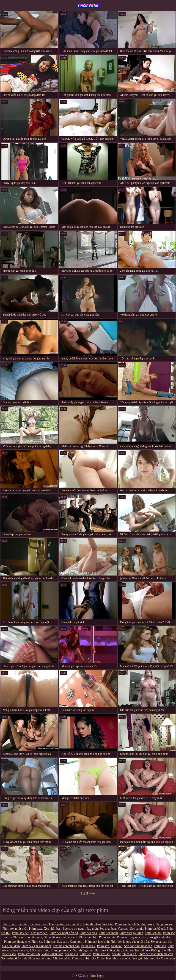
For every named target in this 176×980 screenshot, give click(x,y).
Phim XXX (130, 954)
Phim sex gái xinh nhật (36, 946)
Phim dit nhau (92, 924)
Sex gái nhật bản (143, 958)
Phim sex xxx (88, 933)
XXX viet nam (165, 958)
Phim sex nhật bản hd (64, 933)
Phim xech (9, 924)
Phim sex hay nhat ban (132, 937)
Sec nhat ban (108, 929)
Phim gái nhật (88, 937)
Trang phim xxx (59, 924)
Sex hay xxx (70, 937)
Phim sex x (88, 946)
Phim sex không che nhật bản (130, 942)
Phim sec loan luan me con (156, 954)
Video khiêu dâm (52, 954)
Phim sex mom (108, 933)
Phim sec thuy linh (127, 924)
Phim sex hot (153, 933)
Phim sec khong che (17, 942)
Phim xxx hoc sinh (97, 942)
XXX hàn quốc (39, 950)
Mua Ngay (97, 976)
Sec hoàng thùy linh (14, 958)
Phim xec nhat (121, 958)
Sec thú (76, 924)
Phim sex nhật (81, 958)
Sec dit (116, 954)
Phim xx (37, 942)
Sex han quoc (38, 924)
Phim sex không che (108, 950)
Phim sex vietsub (29, 954)
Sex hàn (108, 924)
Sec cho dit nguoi (74, 929)
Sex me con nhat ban (66, 946)
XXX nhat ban (102, 958)
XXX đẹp (88, 5)
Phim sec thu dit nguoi (28, 937)
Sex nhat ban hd (161, 942)
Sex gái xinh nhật (160, 937)
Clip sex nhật (62, 958)
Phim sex (103, 946)
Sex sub (62, 942)
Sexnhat (117, 946)
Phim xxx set (20, 933)
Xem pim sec (39, 933)
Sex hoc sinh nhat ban (138, 946)
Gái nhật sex (52, 937)
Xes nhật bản (53, 929)
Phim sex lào (102, 954)
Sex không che (83, 950)
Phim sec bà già (155, 929)
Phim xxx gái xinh (131, 933)
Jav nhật (92, 929)
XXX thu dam (11, 946)
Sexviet (23, 924)
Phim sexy (148, 924)
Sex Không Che (155, 950)
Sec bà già (71, 954)
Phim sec (50, 942)
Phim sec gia (107, 937)
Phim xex (160, 946)
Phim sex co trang (40, 958)
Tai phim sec (164, 924)
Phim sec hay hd (133, 950)
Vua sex (123, 929)
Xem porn (76, 942)
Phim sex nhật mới (15, 929)
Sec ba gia (137, 929)
